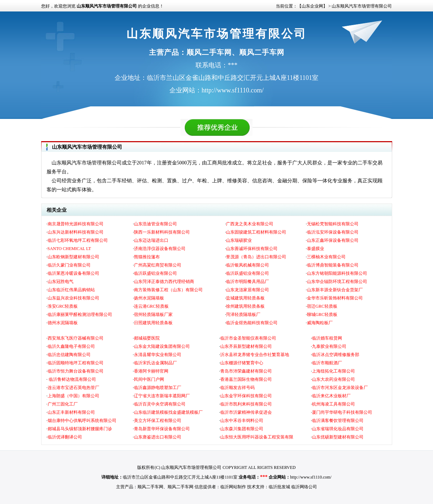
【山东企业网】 (312, 6)
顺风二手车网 (150, 487)
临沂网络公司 (304, 487)
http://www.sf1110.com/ (311, 477)
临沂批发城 (279, 487)
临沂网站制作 (233, 487)
